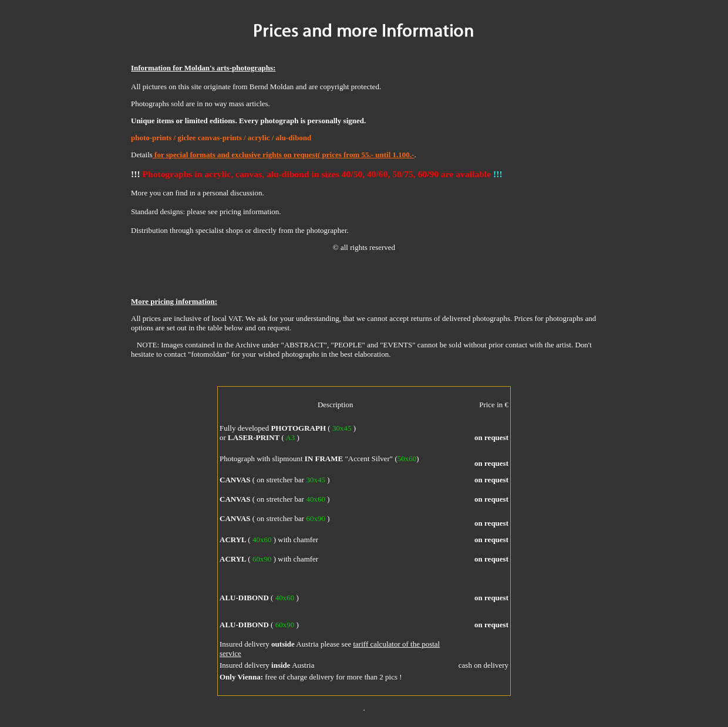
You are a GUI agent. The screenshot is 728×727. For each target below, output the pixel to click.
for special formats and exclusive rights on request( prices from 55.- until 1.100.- (284, 155)
